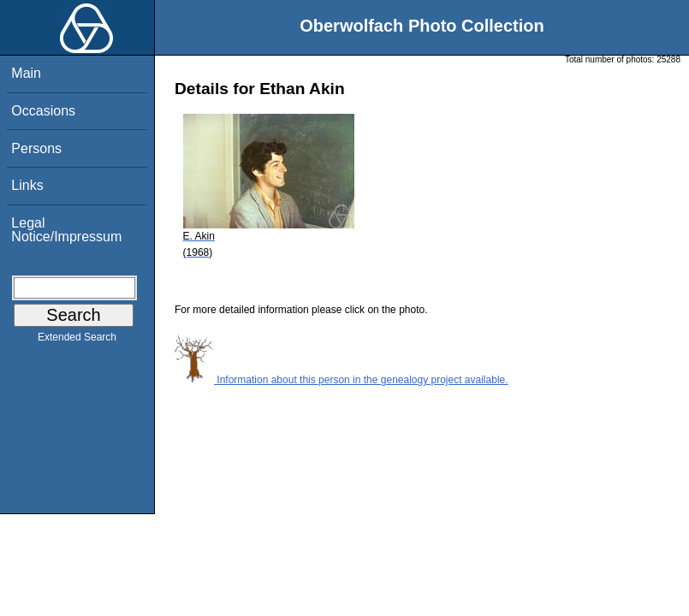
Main (26, 73)
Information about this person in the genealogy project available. (342, 380)
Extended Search (77, 341)
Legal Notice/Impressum (66, 230)
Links (27, 185)
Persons (36, 148)
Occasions (43, 111)
